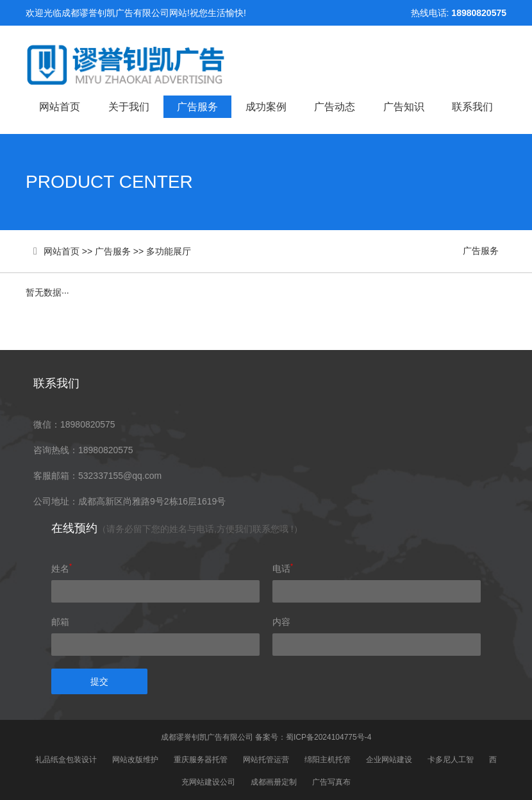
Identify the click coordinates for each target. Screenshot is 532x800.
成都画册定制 (274, 782)
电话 (283, 569)
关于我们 (129, 107)
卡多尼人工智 (451, 760)
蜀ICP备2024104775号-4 (328, 737)
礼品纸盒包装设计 (66, 760)
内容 (281, 622)
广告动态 (335, 107)
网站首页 (60, 107)
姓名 (62, 569)
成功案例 (266, 107)
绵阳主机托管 (328, 760)
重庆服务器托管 (201, 760)
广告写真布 (331, 782)
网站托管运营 (266, 760)
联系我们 (472, 107)
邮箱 (60, 622)
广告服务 (197, 107)
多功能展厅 (169, 251)
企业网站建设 (389, 760)
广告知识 (404, 107)
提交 (99, 681)
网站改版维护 (135, 760)
